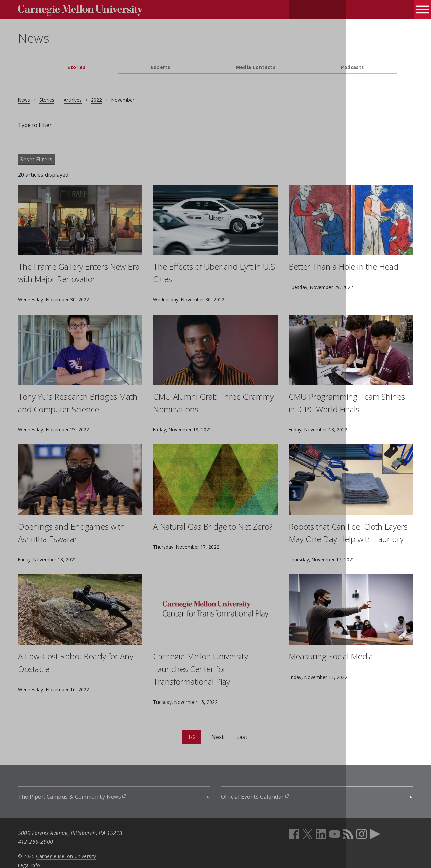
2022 (113, 100)
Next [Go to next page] (218, 724)
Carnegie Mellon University (83, 844)
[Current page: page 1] (192, 724)
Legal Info (46, 852)
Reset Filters (53, 159)
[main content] (215, 431)
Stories (76, 67)
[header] (215, 42)
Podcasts (352, 67)
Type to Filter (51, 125)
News (50, 38)
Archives (89, 100)
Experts (161, 67)
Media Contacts (256, 67)
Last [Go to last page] (242, 724)
